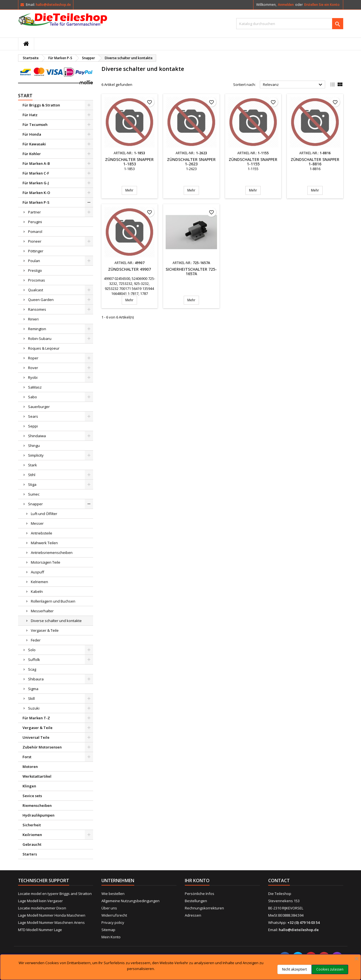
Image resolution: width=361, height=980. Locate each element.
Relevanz (293, 85)
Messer (37, 523)
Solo (32, 650)
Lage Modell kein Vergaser (40, 901)
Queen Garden (41, 300)
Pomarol (35, 232)
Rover (33, 368)
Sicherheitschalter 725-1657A (191, 271)
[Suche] (290, 24)
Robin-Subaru (40, 339)
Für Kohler (32, 154)
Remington (37, 329)
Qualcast (36, 290)
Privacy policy (113, 922)
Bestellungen (196, 901)
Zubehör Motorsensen (42, 747)
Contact (279, 880)
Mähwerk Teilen (44, 543)
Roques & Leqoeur (44, 348)
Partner (34, 212)
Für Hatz (30, 115)
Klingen (29, 786)
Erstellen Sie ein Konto (322, 5)
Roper (33, 358)
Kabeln (37, 591)
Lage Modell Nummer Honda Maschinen (52, 915)
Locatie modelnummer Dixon (42, 908)
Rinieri (33, 319)
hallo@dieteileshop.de (53, 5)
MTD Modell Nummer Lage (40, 930)
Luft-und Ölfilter (44, 514)
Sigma (33, 689)
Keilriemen (32, 835)
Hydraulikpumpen (38, 815)
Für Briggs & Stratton (41, 105)
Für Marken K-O (36, 193)
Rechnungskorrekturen (204, 908)
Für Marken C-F (36, 173)
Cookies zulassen (330, 969)
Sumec (34, 494)
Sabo (33, 397)
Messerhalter (42, 611)
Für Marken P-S (36, 202)
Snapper (35, 504)
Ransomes (37, 309)
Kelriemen (39, 582)
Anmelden (286, 5)
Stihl (32, 475)
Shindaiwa (37, 436)
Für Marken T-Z (36, 718)
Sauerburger (39, 407)
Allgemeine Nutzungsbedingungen (130, 901)
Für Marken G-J (36, 183)
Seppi (33, 426)
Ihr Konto (197, 880)
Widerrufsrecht (114, 915)
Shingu (34, 446)
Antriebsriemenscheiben (52, 553)
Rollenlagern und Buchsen (53, 601)
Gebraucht (32, 844)
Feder (36, 640)
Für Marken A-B (36, 163)
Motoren (30, 767)
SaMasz (35, 387)
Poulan (34, 261)
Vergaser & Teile (45, 630)
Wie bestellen (113, 894)
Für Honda (32, 134)
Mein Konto (111, 937)
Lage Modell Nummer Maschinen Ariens (51, 922)
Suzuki (34, 708)
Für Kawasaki (34, 144)
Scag (32, 669)
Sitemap (108, 930)
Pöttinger (36, 251)
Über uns (109, 908)
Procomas (37, 280)
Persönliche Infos (200, 894)
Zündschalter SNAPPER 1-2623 (191, 162)
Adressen (193, 915)
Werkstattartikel (37, 776)
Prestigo (35, 270)
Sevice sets (32, 796)
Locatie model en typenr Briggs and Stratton (55, 894)
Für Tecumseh (35, 125)
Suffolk (34, 660)
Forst (27, 757)
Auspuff (38, 572)
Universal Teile (36, 737)
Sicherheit (32, 825)
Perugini (35, 222)
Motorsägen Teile (46, 562)
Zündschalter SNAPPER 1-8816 (315, 162)
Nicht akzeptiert (294, 969)
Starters (30, 854)
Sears (33, 416)
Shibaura (36, 679)
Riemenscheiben (37, 805)
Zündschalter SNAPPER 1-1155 (253, 162)
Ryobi (33, 377)
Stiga (32, 484)
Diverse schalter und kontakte (56, 621)
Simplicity (36, 455)
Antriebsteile (42, 533)
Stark (33, 465)
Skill (31, 698)
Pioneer (35, 241)
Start (25, 96)
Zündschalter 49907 (130, 269)
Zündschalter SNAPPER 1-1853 (129, 162)
